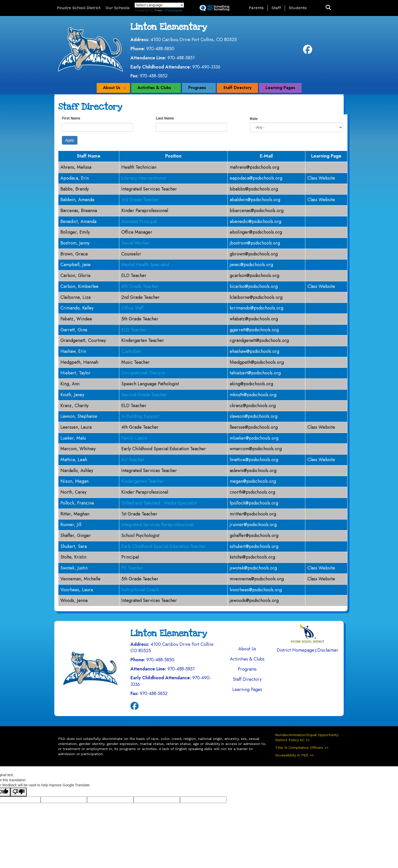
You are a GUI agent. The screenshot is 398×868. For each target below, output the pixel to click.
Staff (276, 8)
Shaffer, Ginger (76, 535)
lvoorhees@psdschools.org (256, 590)
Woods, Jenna (74, 600)
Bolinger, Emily (75, 232)
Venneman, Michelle (80, 579)
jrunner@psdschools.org (253, 525)
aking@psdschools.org (251, 384)
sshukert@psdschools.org (254, 546)
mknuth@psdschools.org (253, 395)
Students (298, 8)
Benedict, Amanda (78, 221)
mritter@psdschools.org (253, 514)
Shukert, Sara (74, 546)
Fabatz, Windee (76, 319)
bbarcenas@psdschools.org (257, 211)
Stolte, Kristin (73, 557)
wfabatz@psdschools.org (254, 319)
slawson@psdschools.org (254, 416)
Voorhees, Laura (77, 590)
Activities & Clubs (154, 88)
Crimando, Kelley (77, 308)
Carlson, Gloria (75, 275)
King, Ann (70, 384)
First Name (71, 118)
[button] (328, 8)
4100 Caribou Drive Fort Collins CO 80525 (172, 648)
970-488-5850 (160, 49)
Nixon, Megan (74, 481)
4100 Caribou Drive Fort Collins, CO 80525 (194, 40)
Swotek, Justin (74, 568)
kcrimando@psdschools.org (256, 308)
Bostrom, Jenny (75, 243)
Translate (168, 10)
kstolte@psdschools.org (252, 557)
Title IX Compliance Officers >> (302, 748)
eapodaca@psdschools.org (256, 178)
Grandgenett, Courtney (83, 340)
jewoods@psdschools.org (254, 600)
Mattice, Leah (74, 460)
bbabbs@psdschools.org (254, 189)
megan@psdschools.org (253, 481)
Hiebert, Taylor (76, 373)
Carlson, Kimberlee (79, 286)
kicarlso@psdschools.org (254, 286)
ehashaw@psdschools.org (254, 351)
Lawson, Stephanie (79, 416)
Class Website (321, 178)
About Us (112, 88)
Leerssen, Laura (76, 427)
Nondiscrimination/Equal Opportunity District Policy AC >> (307, 737)
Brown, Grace (74, 254)
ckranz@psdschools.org (253, 406)
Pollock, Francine (77, 503)
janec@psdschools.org (251, 265)
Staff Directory (237, 88)
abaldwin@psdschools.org (255, 200)
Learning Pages (280, 88)
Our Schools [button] (118, 8)
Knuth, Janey (72, 395)
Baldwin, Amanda (77, 200)
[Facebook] (308, 51)
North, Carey (73, 492)
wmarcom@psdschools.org (256, 449)
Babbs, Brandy (75, 189)
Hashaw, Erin (73, 351)
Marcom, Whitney (78, 449)
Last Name (165, 118)
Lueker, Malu (73, 438)
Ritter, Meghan (75, 514)
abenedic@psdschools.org (255, 221)
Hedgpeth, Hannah (79, 362)
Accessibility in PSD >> (294, 755)
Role (254, 119)
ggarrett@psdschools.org (254, 330)
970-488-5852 (154, 76)
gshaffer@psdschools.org (254, 535)
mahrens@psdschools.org (254, 167)
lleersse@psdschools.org (254, 427)
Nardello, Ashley (77, 471)
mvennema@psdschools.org (257, 579)
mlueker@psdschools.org (254, 438)
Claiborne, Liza (76, 297)
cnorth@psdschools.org (252, 492)
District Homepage (296, 650)
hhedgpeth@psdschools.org (257, 362)
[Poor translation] (19, 792)
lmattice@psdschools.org (254, 460)
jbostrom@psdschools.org (255, 243)
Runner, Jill (71, 525)
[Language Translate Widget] (159, 5)
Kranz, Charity (74, 406)
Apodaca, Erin (75, 178)
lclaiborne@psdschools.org (256, 297)
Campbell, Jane (76, 265)
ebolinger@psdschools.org (256, 232)
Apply (70, 140)
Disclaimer (328, 650)
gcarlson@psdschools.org (254, 275)
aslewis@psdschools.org (253, 471)
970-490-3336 (206, 67)
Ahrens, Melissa (76, 167)
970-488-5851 (181, 58)
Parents (256, 8)
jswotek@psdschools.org (253, 568)
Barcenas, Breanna (79, 211)
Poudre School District (79, 8)
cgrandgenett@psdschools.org (259, 340)
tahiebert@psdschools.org (255, 373)
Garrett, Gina (74, 330)
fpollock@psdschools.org (254, 503)
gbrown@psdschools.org (254, 254)
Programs (197, 88)
